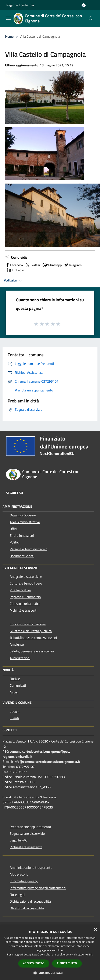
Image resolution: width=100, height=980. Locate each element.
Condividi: (16, 257)
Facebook (14, 265)
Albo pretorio (19, 874)
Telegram (72, 265)
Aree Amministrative (25, 522)
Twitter (33, 265)
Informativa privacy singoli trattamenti (38, 888)
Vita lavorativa (20, 590)
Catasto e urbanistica (25, 604)
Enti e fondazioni (22, 535)
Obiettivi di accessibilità (27, 908)
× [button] (95, 930)
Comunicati (18, 685)
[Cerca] (91, 19)
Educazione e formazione (28, 624)
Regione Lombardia (20, 5)
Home (9, 36)
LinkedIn (15, 270)
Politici (15, 542)
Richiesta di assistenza (26, 847)
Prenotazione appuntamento (30, 827)
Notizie (15, 679)
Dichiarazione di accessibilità (30, 901)
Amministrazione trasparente (31, 867)
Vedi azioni (14, 281)
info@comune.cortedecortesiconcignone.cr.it (47, 762)
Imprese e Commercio (25, 597)
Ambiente (17, 644)
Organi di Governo (23, 515)
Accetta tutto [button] (34, 963)
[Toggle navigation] (8, 18)
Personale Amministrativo (28, 549)
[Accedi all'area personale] (84, 5)
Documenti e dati (22, 556)
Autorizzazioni (20, 658)
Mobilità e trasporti (24, 610)
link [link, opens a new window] (91, 955)
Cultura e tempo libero (26, 583)
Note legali (17, 895)
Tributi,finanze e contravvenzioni (33, 638)
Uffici (13, 529)
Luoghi (15, 711)
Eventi (14, 718)
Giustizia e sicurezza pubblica (31, 631)
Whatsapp (52, 265)
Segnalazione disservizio (27, 833)
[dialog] (50, 953)
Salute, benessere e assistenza (32, 651)
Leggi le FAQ (19, 840)
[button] (50, 973)
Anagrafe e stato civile (26, 576)
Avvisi (14, 692)
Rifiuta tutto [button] (67, 963)
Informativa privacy (24, 881)
